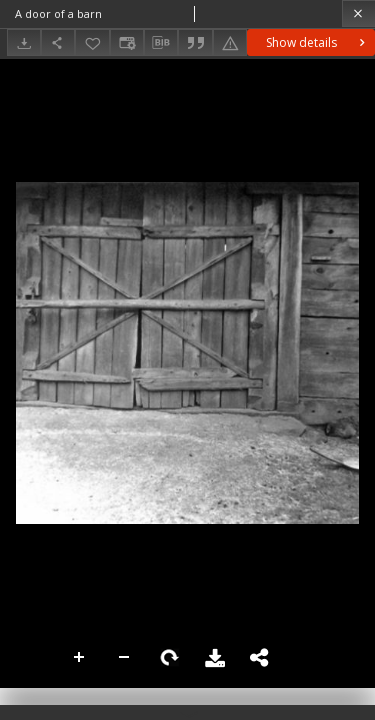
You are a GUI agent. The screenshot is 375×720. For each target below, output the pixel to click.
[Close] (358, 13)
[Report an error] (230, 42)
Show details (317, 42)
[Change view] (127, 42)
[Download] (24, 42)
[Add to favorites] (92, 42)
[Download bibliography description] (161, 43)
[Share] (58, 42)
